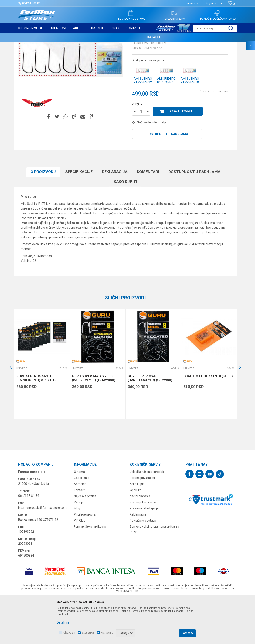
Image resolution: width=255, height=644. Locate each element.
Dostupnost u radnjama (167, 179)
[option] (42, 408)
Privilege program (86, 559)
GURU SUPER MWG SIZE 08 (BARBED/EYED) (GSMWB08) (94, 423)
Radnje (79, 547)
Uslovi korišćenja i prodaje (147, 516)
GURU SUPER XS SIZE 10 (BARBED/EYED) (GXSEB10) (37, 423)
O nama (79, 516)
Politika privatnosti (142, 522)
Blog (77, 553)
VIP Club (80, 565)
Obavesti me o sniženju (214, 136)
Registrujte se (214, 3)
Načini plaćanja (140, 541)
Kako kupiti (125, 226)
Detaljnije (63, 622)
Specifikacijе (79, 216)
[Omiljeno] (231, 4)
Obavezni (69, 633)
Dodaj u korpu (180, 156)
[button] (215, 28)
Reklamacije (138, 559)
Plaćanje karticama (143, 547)
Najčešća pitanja (85, 541)
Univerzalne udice (146, 78)
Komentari (148, 216)
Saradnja (80, 529)
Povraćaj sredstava (143, 565)
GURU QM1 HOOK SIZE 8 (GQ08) (208, 421)
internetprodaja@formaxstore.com (42, 552)
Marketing (107, 633)
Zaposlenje (82, 522)
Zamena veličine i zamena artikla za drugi (154, 574)
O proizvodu (43, 216)
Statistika (88, 633)
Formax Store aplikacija (90, 571)
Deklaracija (115, 216)
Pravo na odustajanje (144, 553)
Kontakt (79, 535)
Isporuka (136, 535)
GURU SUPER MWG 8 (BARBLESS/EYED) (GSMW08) (150, 423)
